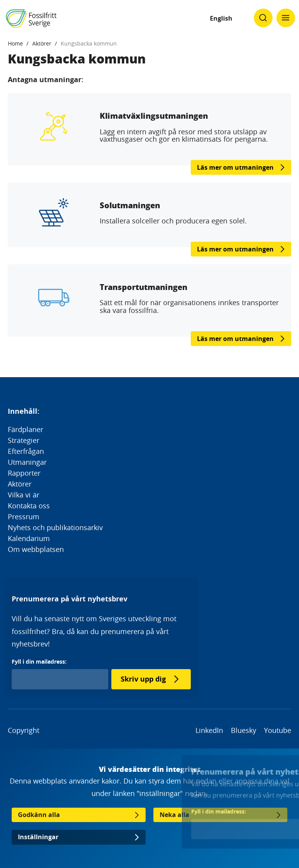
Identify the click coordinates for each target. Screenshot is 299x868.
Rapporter (24, 473)
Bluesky (244, 730)
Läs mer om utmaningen (235, 167)
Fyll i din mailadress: (39, 662)
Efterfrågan (26, 451)
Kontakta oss (29, 506)
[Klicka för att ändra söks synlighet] (263, 18)
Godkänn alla (39, 815)
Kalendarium (29, 538)
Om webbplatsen (36, 549)
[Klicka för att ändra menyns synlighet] (286, 18)
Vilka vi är (24, 495)
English (221, 18)
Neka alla (174, 815)
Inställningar (38, 837)
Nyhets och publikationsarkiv (55, 527)
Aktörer (42, 43)
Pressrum (24, 517)
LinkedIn (209, 730)
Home (15, 43)
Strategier (24, 440)
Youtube (278, 730)
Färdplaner (26, 429)
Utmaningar (27, 462)
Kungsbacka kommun (89, 43)
